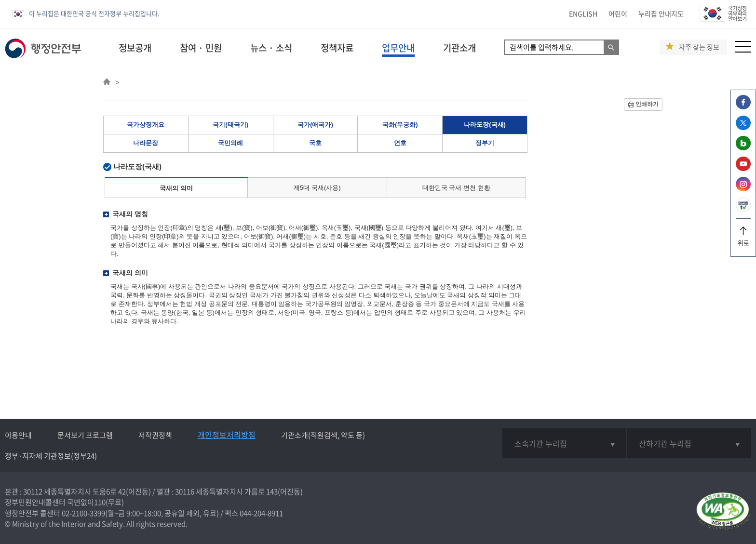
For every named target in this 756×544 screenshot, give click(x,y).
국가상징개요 (146, 125)
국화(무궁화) (400, 125)
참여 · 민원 (201, 48)
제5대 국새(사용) (317, 188)
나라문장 (146, 143)
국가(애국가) (315, 125)
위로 (743, 239)
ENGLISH (583, 13)
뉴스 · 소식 (271, 48)
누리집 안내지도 (661, 13)
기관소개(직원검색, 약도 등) (323, 435)
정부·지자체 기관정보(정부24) (51, 456)
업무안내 (398, 48)
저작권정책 (155, 435)
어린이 (618, 13)
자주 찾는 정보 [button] (699, 47)
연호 (400, 143)
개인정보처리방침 (227, 435)
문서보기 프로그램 (85, 435)
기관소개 (459, 48)
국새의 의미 (176, 188)
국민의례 (230, 143)
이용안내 (18, 435)
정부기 (485, 143)
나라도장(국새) (485, 125)
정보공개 (135, 48)
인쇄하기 (647, 104)
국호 (315, 143)
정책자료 (337, 48)
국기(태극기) (230, 125)
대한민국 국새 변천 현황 (456, 188)
